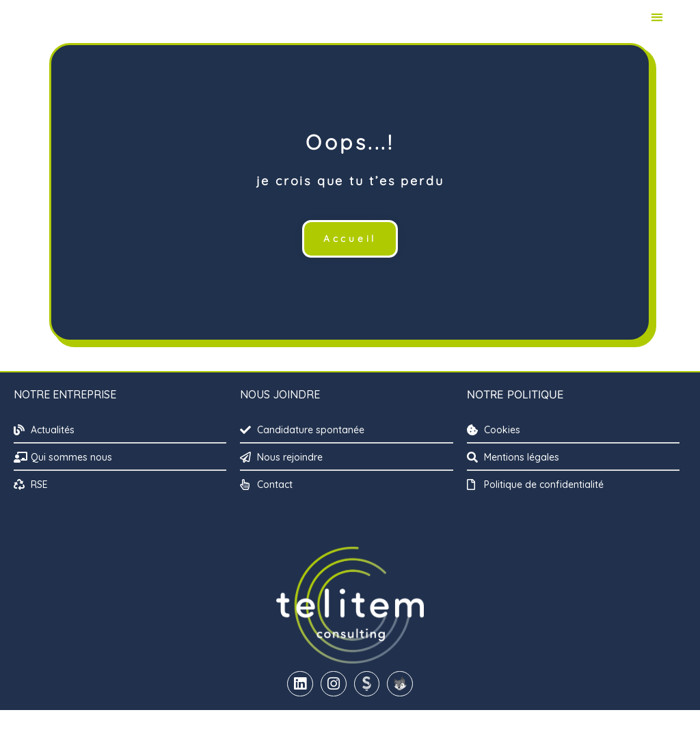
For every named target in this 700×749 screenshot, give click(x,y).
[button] (657, 37)
